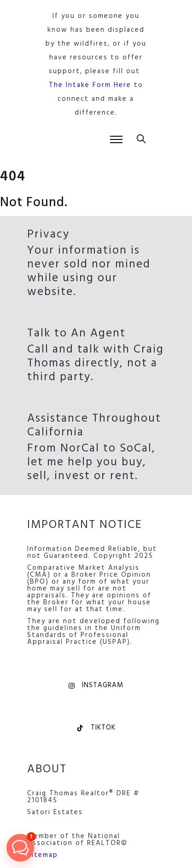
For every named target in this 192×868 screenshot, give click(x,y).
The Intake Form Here (90, 85)
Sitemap (43, 855)
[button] (20, 848)
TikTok (96, 728)
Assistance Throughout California (94, 426)
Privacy (48, 235)
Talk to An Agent (76, 334)
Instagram (96, 685)
